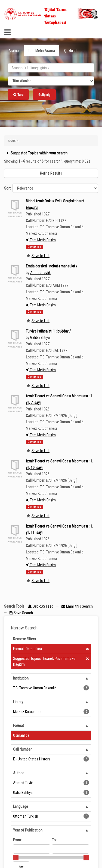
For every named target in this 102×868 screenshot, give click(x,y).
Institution (21, 678)
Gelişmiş (44, 95)
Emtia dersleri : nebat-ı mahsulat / (52, 266)
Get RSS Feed (41, 606)
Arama (14, 51)
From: (17, 840)
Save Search (21, 613)
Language (21, 806)
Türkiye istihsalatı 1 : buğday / (48, 331)
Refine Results (51, 173)
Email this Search (77, 606)
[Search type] (51, 81)
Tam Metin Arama (41, 51)
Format (18, 726)
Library (18, 702)
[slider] (16, 858)
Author (18, 773)
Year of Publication (28, 830)
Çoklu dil (71, 51)
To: (54, 840)
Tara (18, 95)
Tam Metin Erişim (41, 240)
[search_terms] (51, 68)
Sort (7, 188)
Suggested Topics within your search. (37, 153)
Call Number (22, 749)
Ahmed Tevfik (40, 273)
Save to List (41, 256)
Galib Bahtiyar (41, 337)
